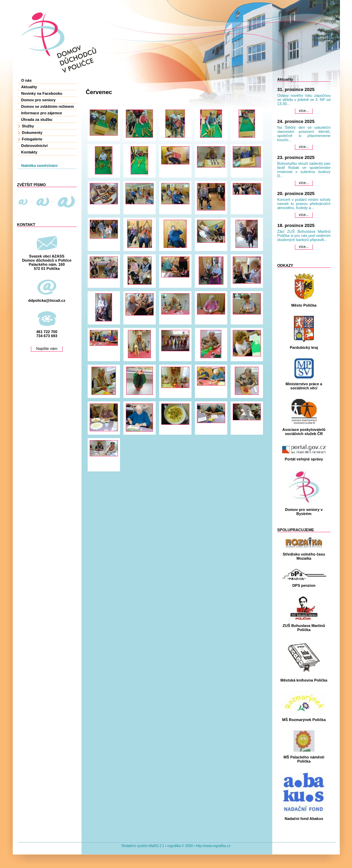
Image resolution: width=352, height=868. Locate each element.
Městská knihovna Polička (304, 680)
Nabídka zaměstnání (40, 165)
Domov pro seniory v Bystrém (304, 512)
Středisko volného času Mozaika (304, 556)
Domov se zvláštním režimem (48, 106)
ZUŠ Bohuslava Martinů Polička (304, 628)
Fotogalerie (32, 139)
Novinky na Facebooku (42, 93)
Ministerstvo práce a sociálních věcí (304, 386)
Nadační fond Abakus (304, 819)
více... (304, 111)
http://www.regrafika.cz (213, 846)
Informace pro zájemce (42, 113)
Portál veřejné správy (304, 459)
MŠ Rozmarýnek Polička (304, 720)
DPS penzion (304, 585)
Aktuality (29, 87)
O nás (27, 80)
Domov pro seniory (38, 100)
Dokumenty (32, 133)
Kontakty (29, 152)
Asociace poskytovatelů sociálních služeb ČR (304, 432)
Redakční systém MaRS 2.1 (143, 846)
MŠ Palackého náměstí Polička (304, 759)
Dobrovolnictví (35, 146)
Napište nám (47, 349)
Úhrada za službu (37, 119)
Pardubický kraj (304, 347)
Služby (28, 126)
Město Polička (304, 305)
